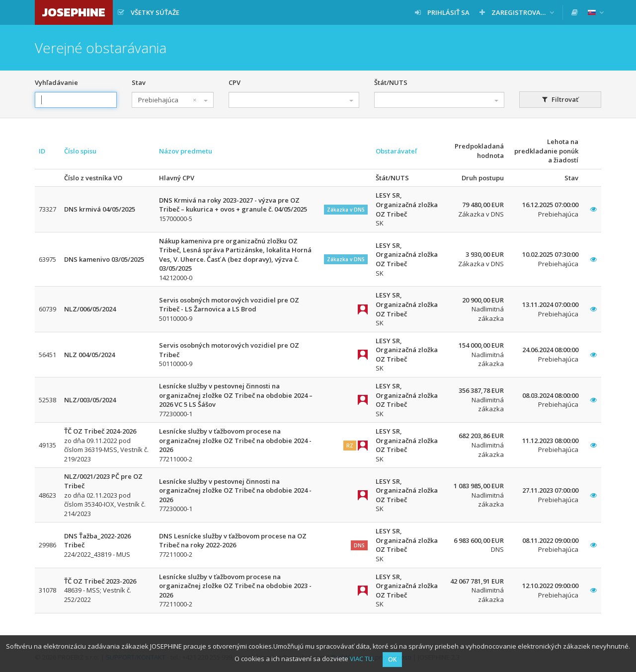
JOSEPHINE (74, 12)
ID (42, 151)
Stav (139, 82)
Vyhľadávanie (56, 82)
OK (392, 659)
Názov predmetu (186, 151)
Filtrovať (560, 99)
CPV (235, 82)
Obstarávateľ (396, 151)
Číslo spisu (80, 151)
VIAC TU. (362, 659)
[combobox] (173, 100)
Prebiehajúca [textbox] (167, 100)
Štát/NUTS (391, 82)
